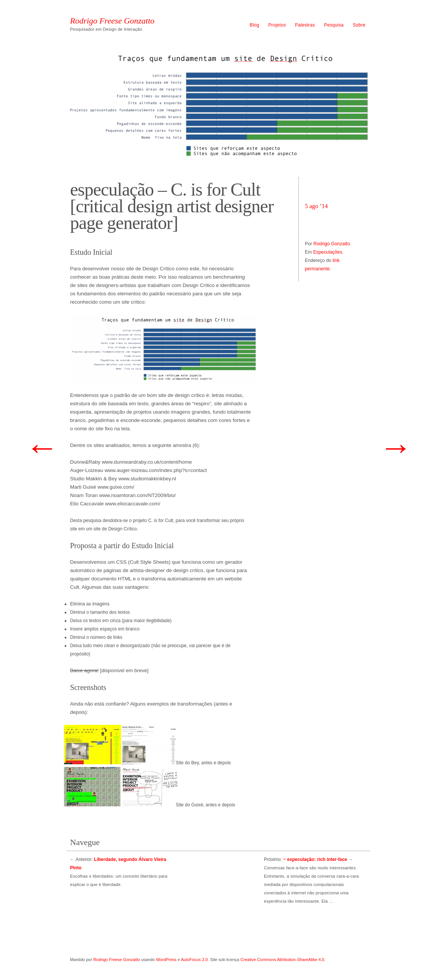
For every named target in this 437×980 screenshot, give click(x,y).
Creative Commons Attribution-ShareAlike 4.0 (282, 960)
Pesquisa (334, 25)
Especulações (328, 252)
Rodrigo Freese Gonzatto (112, 21)
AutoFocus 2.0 (194, 960)
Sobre (359, 25)
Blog (254, 25)
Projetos (277, 25)
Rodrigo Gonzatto (332, 244)
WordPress (166, 960)
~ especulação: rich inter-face (315, 859)
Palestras (305, 25)
